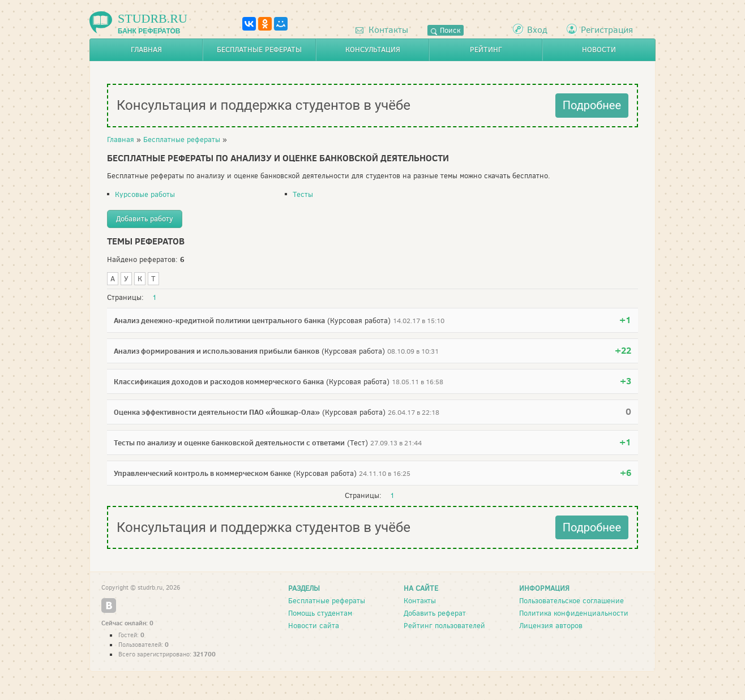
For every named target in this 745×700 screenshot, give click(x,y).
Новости (599, 50)
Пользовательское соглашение (571, 601)
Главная (146, 50)
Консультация (373, 50)
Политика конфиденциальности (574, 613)
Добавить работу (145, 219)
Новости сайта (314, 626)
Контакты (382, 30)
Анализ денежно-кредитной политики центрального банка (219, 320)
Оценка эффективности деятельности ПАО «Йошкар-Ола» (217, 412)
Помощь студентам (320, 613)
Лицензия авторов (551, 626)
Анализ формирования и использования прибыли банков (217, 351)
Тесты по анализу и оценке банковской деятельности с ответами (229, 443)
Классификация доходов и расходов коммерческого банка (219, 381)
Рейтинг (486, 50)
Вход (537, 30)
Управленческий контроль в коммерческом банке (202, 473)
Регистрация (607, 30)
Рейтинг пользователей (444, 626)
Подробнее (592, 105)
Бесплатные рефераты (259, 50)
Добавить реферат (435, 613)
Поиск (446, 30)
